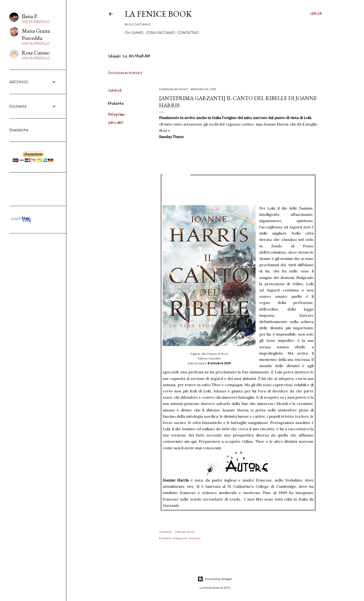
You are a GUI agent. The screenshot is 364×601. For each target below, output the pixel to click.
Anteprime (116, 115)
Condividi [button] (115, 90)
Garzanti (116, 123)
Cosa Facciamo (161, 33)
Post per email (185, 532)
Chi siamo (134, 33)
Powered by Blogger (215, 579)
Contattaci (188, 33)
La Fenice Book (158, 14)
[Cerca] (316, 14)
